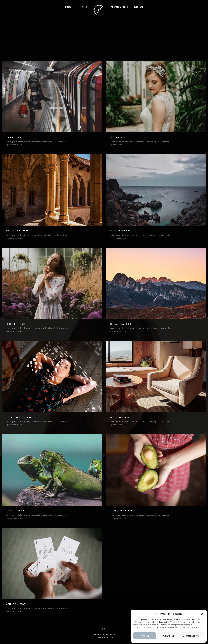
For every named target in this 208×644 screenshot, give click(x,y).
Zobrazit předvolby (193, 636)
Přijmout (145, 636)
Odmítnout (169, 636)
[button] (202, 614)
